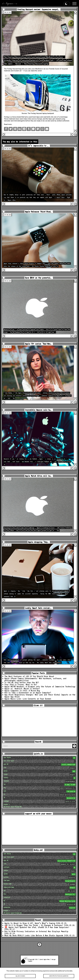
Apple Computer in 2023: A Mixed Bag (22, 691)
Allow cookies (20, 976)
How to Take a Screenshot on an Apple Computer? (28, 693)
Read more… (8, 124)
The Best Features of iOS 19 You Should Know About (29, 676)
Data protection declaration (59, 976)
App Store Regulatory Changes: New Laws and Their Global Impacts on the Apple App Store (40, 696)
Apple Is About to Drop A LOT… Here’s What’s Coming (30, 923)
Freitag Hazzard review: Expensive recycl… (38, 9)
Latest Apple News (45, 959)
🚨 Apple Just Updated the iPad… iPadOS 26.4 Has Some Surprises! (37, 927)
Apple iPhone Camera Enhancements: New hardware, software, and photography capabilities (35, 679)
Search (75, 746)
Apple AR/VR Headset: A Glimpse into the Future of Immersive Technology (40, 687)
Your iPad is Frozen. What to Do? (21, 685)
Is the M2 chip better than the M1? (22, 682)
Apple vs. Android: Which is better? (22, 689)
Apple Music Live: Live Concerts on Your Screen (28, 699)
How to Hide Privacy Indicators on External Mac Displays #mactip (36, 931)
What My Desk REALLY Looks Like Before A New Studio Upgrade (34, 935)
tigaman (30, 961)
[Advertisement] (39, 722)
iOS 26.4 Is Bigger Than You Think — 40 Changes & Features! (34, 925)
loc (40, 785)
